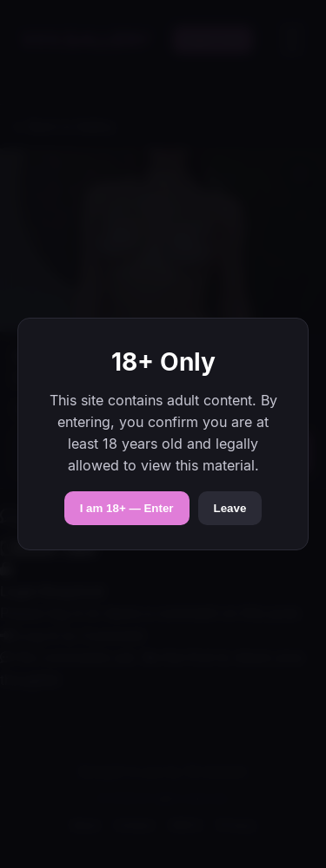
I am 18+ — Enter (127, 508)
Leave (230, 508)
